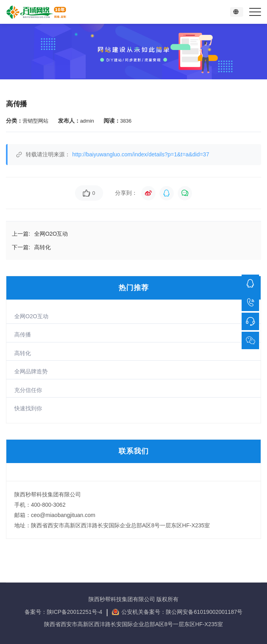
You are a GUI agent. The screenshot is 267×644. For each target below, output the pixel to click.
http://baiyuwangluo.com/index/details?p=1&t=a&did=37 (141, 154)
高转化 (23, 353)
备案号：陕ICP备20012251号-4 (64, 612)
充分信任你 (28, 390)
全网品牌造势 (31, 371)
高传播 (23, 334)
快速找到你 (28, 408)
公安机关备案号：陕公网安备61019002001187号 (182, 612)
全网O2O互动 (31, 316)
